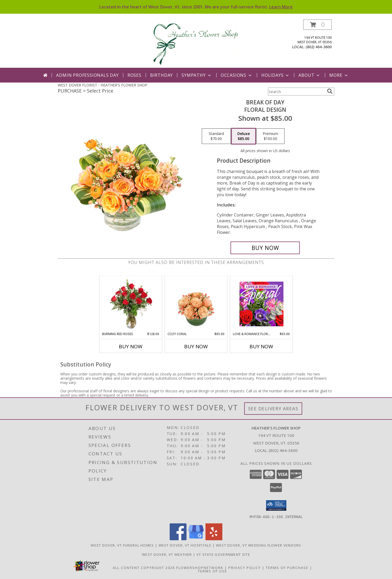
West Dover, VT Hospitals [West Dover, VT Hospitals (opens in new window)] (185, 545)
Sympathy (197, 75)
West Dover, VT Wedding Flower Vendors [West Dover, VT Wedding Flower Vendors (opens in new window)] (259, 545)
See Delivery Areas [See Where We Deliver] (273, 409)
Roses (134, 75)
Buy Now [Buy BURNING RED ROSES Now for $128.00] (131, 346)
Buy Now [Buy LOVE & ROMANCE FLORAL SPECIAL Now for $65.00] (261, 346)
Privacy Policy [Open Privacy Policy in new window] (245, 567)
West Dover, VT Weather (167, 554)
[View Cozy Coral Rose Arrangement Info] (196, 304)
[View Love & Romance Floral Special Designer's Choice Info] (261, 304)
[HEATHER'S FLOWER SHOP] (197, 44)
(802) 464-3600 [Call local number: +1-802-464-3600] (319, 47)
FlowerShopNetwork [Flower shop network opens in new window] (200, 567)
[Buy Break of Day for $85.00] (265, 248)
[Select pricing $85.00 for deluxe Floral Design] (244, 136)
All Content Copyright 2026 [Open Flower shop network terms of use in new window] (144, 567)
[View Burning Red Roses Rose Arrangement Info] (131, 304)
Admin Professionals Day (87, 75)
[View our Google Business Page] (196, 539)
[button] (317, 25)
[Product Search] (296, 91)
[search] (330, 91)
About (310, 75)
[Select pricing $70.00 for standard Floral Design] (216, 136)
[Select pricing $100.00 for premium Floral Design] (270, 136)
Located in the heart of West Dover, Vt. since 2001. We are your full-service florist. (196, 7)
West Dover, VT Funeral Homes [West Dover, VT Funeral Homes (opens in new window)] (122, 545)
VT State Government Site (223, 554)
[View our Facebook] (178, 539)
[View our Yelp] (214, 539)
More (339, 75)
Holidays (276, 75)
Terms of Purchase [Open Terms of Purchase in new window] (287, 567)
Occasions (237, 75)
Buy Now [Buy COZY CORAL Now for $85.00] (196, 346)
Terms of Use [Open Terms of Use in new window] (212, 571)
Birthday (161, 75)
